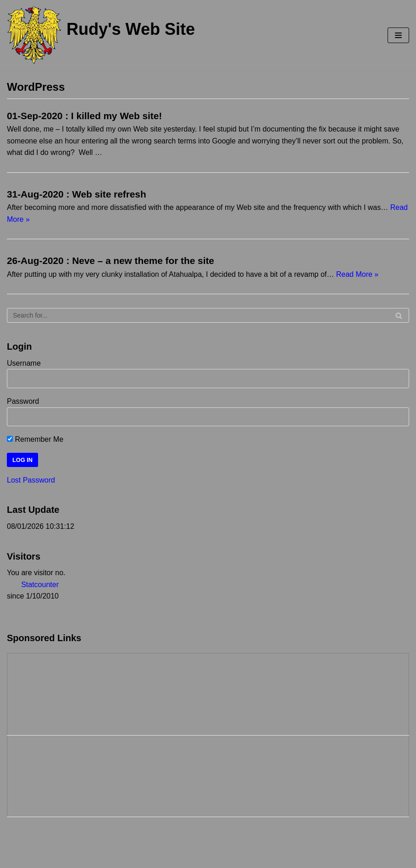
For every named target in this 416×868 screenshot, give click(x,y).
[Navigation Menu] (398, 35)
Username (24, 363)
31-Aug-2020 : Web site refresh (77, 194)
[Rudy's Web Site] (101, 35)
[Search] (208, 315)
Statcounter (40, 585)
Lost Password (31, 480)
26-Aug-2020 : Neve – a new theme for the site (111, 261)
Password (23, 401)
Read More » (358, 274)
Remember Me (35, 439)
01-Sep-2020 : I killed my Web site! (84, 116)
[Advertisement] (53, 692)
